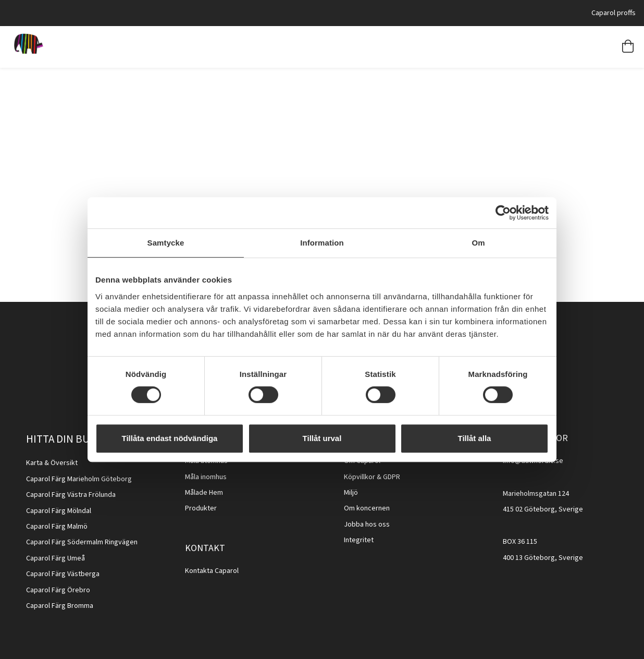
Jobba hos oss (367, 524)
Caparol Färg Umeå (55, 558)
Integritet (359, 540)
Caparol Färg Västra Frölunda (71, 495)
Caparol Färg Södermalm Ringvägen (82, 542)
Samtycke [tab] (166, 243)
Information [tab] (322, 243)
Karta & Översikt (52, 463)
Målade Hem (204, 493)
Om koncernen (367, 508)
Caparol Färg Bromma (60, 606)
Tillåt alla (475, 438)
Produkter (201, 508)
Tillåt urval (322, 438)
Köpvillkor (360, 477)
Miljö (351, 493)
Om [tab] (478, 243)
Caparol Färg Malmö (57, 527)
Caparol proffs (614, 13)
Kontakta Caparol (212, 571)
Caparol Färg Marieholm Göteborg (79, 479)
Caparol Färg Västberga (63, 574)
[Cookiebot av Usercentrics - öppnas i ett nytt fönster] (503, 213)
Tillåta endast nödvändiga (170, 438)
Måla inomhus (206, 477)
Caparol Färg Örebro (58, 590)
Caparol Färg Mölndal (59, 511)
